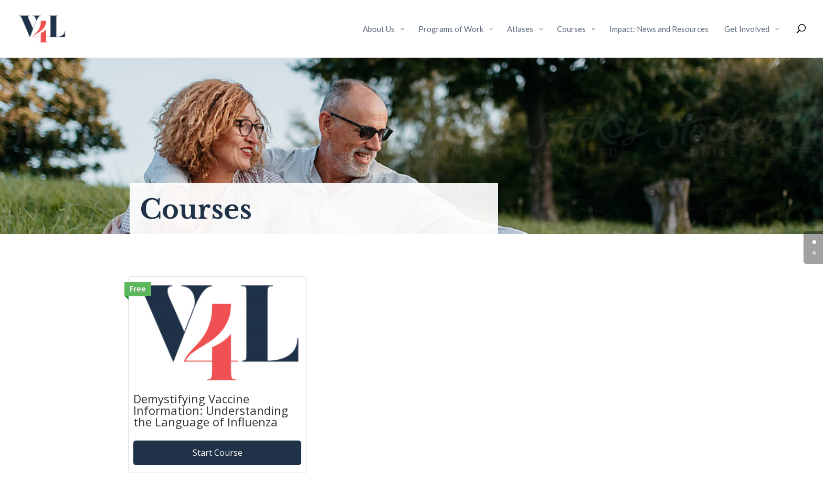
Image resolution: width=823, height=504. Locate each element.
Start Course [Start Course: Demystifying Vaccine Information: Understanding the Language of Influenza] (218, 453)
